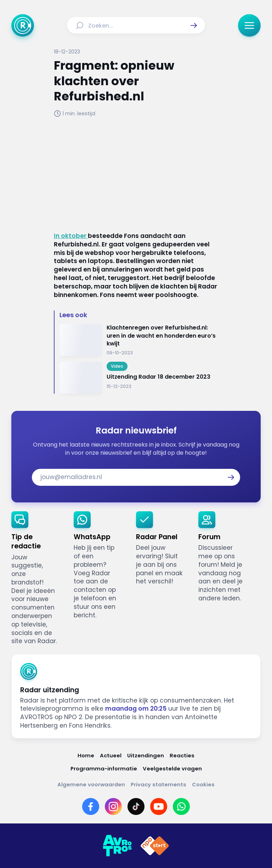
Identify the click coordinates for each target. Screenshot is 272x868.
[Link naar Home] (86, 755)
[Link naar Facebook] (91, 806)
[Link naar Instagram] (113, 806)
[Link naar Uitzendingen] (146, 755)
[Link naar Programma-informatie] (104, 768)
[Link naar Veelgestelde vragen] (172, 768)
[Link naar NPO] (155, 846)
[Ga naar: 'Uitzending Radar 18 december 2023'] (139, 378)
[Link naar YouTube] (159, 806)
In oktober (71, 236)
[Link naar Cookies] (203, 784)
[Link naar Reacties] (182, 755)
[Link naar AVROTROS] (117, 846)
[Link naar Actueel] (111, 755)
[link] (37, 578)
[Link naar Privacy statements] (158, 784)
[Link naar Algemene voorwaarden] (91, 784)
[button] (194, 25)
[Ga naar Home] (23, 25)
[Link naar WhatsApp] (181, 806)
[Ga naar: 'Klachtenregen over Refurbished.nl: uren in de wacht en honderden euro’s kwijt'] (139, 340)
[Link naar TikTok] (136, 806)
